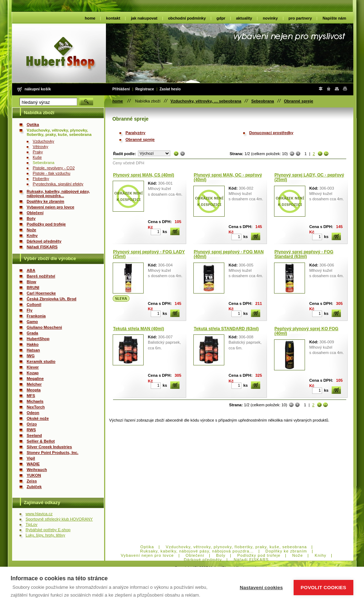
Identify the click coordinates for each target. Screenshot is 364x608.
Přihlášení (121, 89)
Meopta (34, 390)
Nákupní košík (38, 89)
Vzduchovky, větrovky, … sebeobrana (206, 101)
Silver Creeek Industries (49, 447)
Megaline (35, 379)
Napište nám (334, 18)
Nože (31, 230)
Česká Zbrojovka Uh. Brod (52, 299)
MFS (31, 396)
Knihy (32, 236)
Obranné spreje (299, 101)
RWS (31, 430)
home (90, 18)
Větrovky (41, 147)
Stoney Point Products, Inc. (52, 453)
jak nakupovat (144, 18)
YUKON (34, 475)
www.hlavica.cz (39, 514)
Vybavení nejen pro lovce (50, 207)
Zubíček (34, 487)
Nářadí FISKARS (42, 247)
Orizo (32, 424)
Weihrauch (37, 470)
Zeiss (32, 481)
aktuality (244, 18)
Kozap (33, 373)
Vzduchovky (43, 141)
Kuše (37, 157)
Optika (33, 125)
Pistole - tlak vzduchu (52, 173)
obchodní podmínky (187, 18)
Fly (30, 310)
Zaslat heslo (170, 89)
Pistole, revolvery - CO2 (54, 168)
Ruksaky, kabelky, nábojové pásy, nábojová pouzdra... (58, 194)
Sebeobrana (263, 101)
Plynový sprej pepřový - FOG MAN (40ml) (229, 254)
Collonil (34, 305)
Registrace (145, 89)
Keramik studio (41, 361)
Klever (33, 367)
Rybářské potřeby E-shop (48, 530)
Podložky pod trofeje (46, 224)
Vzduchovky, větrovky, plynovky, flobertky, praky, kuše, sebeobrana (59, 132)
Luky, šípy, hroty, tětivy (45, 535)
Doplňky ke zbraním (45, 201)
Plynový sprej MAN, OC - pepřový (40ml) (228, 178)
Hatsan (33, 350)
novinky (270, 18)
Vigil (31, 458)
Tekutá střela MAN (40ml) (138, 329)
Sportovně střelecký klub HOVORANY (59, 519)
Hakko (33, 344)
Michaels (35, 401)
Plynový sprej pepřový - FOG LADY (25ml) (149, 254)
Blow (31, 282)
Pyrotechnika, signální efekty (58, 184)
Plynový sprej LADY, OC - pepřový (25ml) (309, 178)
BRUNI (33, 287)
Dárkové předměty (44, 241)
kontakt (113, 18)
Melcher (34, 384)
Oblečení (35, 213)
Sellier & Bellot (41, 441)
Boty (31, 218)
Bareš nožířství (41, 276)
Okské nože (38, 418)
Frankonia (36, 316)
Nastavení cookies (261, 588)
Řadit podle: (125, 154)
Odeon (33, 413)
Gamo (32, 322)
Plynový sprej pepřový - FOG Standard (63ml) (304, 254)
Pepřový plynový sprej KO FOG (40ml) (306, 331)
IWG (31, 356)
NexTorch (36, 407)
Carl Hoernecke (41, 293)
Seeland (34, 435)
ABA (31, 270)
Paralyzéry (135, 133)
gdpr (221, 18)
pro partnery (300, 18)
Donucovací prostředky (271, 133)
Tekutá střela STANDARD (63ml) (226, 329)
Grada (32, 333)
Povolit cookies (323, 588)
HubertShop (38, 339)
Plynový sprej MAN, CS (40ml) (144, 175)
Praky (38, 152)
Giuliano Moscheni (44, 327)
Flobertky (41, 179)
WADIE (33, 464)
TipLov (31, 524)
